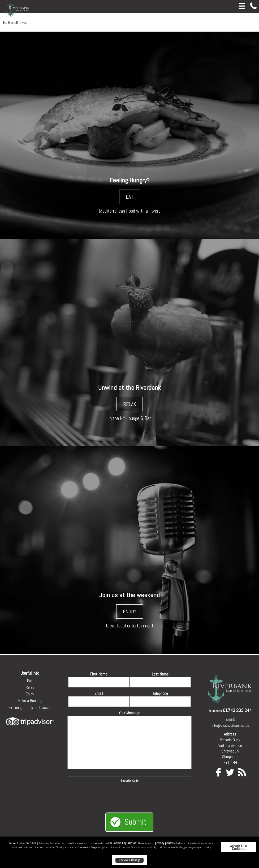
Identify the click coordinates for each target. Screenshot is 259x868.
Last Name (160, 674)
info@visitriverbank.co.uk (230, 725)
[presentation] (129, 793)
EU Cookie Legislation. (123, 843)
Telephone (160, 693)
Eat (30, 681)
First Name (99, 674)
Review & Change (129, 860)
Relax (30, 687)
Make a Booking (30, 701)
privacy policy (164, 843)
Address (230, 734)
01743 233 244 (237, 710)
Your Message (129, 713)
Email (99, 693)
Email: (230, 719)
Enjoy (30, 694)
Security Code (129, 781)
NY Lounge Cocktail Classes (30, 707)
